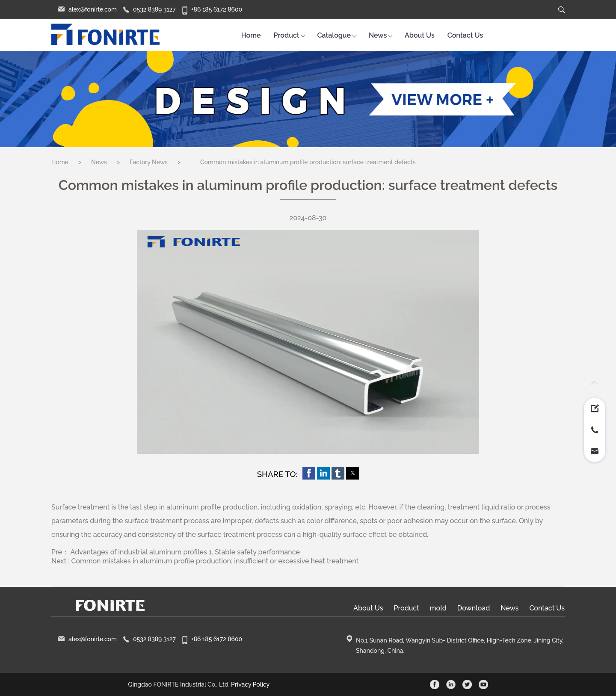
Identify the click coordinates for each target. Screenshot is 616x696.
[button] (309, 473)
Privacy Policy (250, 684)
